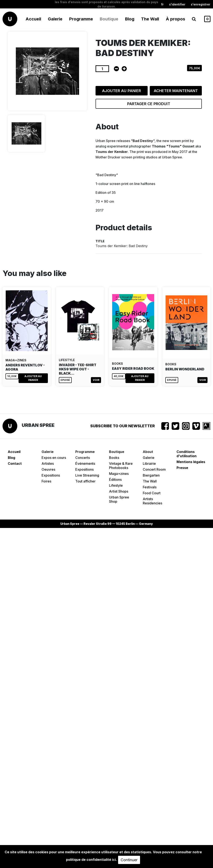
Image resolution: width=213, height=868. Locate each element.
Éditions (115, 480)
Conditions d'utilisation (187, 454)
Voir (96, 380)
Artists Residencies (152, 501)
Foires (46, 481)
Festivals (150, 487)
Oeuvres (48, 469)
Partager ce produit (149, 104)
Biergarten (151, 475)
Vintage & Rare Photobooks (121, 466)
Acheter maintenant (176, 91)
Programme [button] (81, 19)
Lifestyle (116, 485)
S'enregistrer (201, 4)
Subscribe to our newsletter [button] (123, 426)
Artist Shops (119, 491)
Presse (182, 468)
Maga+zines (119, 474)
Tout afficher (85, 481)
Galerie (149, 458)
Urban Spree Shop (119, 499)
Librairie (149, 463)
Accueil (33, 19)
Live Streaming (87, 475)
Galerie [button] (55, 19)
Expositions (51, 475)
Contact (15, 463)
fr (162, 4)
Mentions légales (191, 462)
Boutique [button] (109, 19)
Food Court (152, 493)
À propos (175, 19)
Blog (130, 19)
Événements (85, 463)
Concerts (83, 458)
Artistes (48, 463)
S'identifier (177, 4)
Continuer (129, 860)
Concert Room (154, 469)
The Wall (150, 19)
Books (114, 458)
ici (114, 860)
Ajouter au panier (121, 91)
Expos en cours (54, 458)
